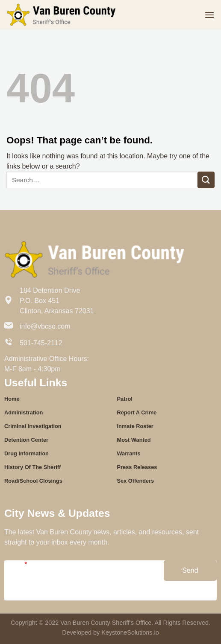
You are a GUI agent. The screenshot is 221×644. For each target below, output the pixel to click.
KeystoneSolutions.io (130, 632)
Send (190, 570)
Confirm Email (105, 596)
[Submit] (206, 180)
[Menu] (209, 15)
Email (16, 564)
